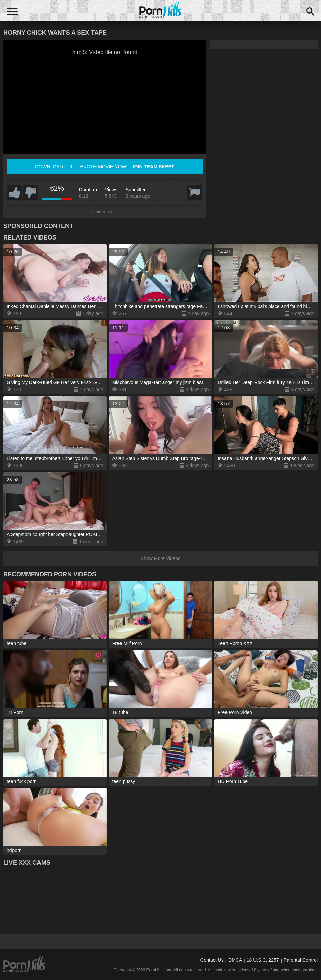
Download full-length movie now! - (105, 167)
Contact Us (212, 960)
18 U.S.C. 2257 (263, 960)
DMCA (235, 960)
